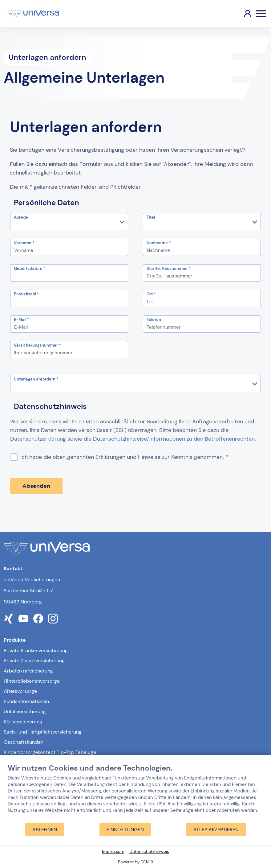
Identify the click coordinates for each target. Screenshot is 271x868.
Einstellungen (125, 830)
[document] (135, 793)
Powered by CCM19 (135, 862)
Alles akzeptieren (216, 830)
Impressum (113, 851)
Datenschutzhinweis (149, 851)
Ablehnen (45, 830)
